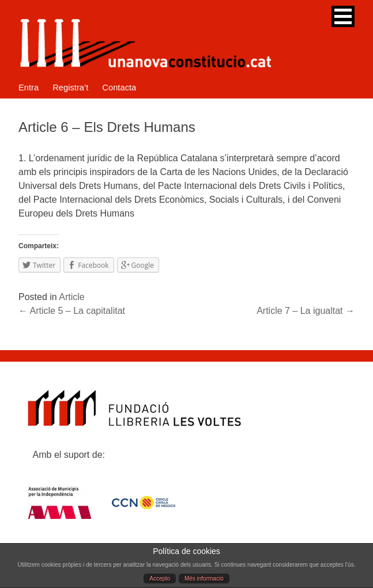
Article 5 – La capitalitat (72, 311)
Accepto (160, 578)
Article (71, 297)
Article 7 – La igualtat (306, 311)
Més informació (204, 578)
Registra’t (70, 88)
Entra (29, 88)
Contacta (119, 88)
